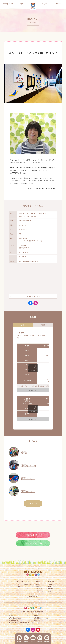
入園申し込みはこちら (34, 535)
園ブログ (40, 589)
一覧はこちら (33, 504)
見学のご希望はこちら (34, 543)
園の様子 (40, 587)
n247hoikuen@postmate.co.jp (28, 261)
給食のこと (40, 591)
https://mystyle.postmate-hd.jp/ (35, 611)
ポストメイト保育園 (33, 5)
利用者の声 (50, 591)
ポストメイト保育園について (25, 584)
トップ (11, 582)
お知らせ (20, 587)
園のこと (40, 584)
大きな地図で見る (34, 296)
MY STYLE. (33, 608)
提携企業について (52, 589)
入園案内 (50, 584)
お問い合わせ (58, 3)
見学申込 (50, 587)
